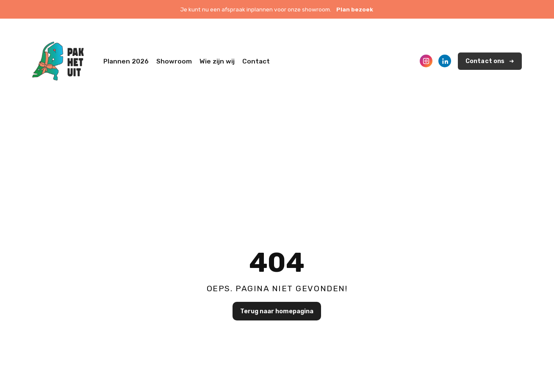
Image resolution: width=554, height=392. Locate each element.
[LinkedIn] (445, 61)
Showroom (174, 61)
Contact (256, 61)
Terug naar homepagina (277, 311)
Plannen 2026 (126, 61)
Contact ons (485, 61)
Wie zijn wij (217, 61)
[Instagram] (426, 61)
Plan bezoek (355, 9)
